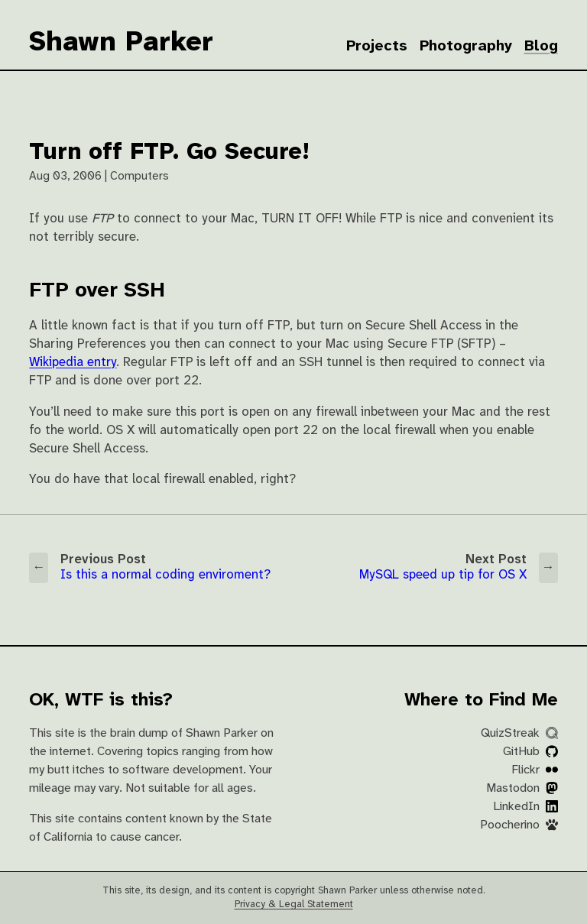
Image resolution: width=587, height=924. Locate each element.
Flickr (535, 770)
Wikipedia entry (73, 363)
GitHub (530, 752)
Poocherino (519, 825)
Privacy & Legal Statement (294, 905)
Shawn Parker (121, 43)
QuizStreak (519, 733)
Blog (541, 46)
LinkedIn (525, 807)
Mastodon (522, 788)
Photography (466, 46)
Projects (377, 46)
